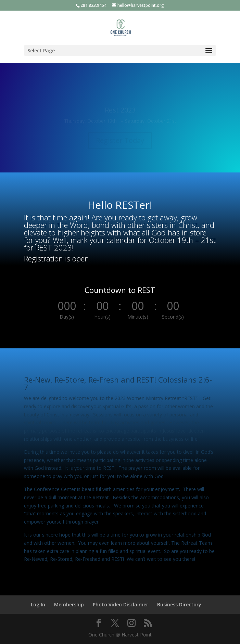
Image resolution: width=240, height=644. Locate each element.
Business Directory (179, 604)
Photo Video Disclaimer (121, 604)
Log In (38, 604)
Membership (69, 604)
